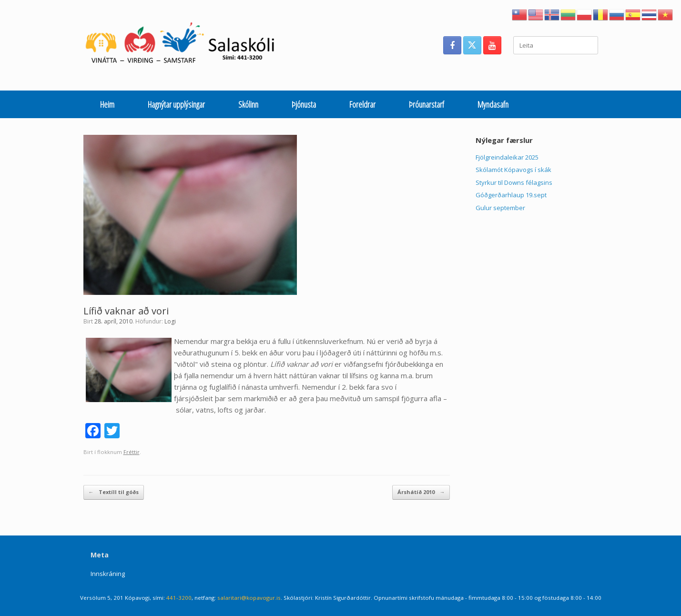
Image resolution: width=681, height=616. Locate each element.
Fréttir (132, 452)
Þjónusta (304, 104)
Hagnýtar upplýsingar (176, 104)
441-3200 (179, 598)
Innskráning (108, 574)
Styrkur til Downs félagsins (514, 182)
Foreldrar (362, 104)
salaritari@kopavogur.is (249, 598)
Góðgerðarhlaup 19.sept (511, 195)
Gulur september (500, 208)
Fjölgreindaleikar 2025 (507, 157)
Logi (170, 321)
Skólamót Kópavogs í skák (513, 170)
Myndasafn (493, 104)
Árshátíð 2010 (421, 492)
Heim (107, 104)
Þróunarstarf (427, 104)
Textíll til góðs (114, 492)
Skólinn (248, 104)
